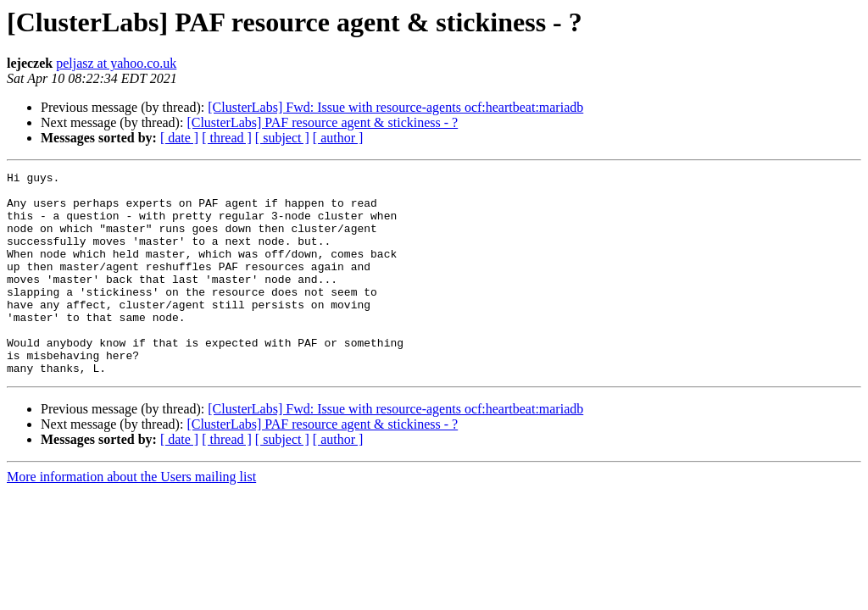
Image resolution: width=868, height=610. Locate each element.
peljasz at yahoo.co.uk (116, 63)
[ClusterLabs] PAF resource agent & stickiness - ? (322, 122)
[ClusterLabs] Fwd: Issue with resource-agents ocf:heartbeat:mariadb (395, 107)
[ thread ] (227, 138)
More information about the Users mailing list (131, 517)
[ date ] (179, 138)
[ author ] (338, 138)
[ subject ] (282, 138)
